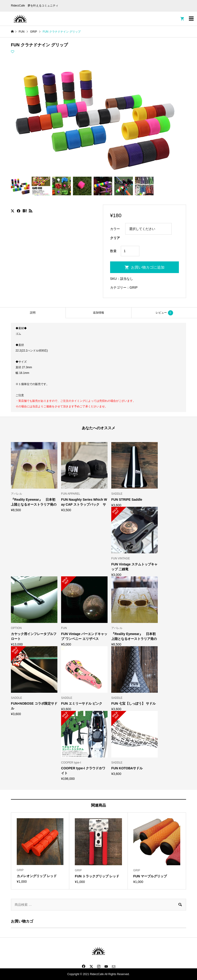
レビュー (164, 313)
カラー (115, 229)
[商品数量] (130, 251)
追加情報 (98, 313)
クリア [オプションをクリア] (115, 238)
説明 (33, 313)
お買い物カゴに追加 (148, 267)
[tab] (33, 313)
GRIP (134, 287)
